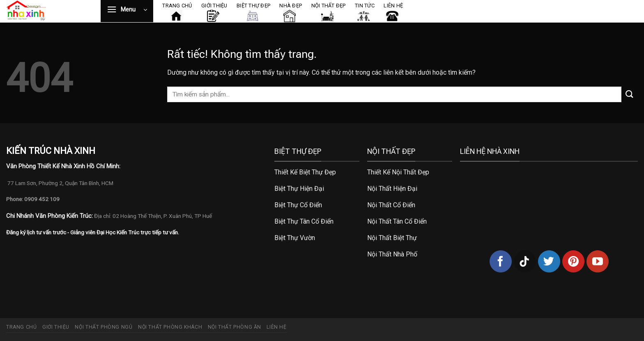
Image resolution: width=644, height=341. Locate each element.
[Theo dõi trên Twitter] (549, 261)
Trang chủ (22, 327)
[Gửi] (630, 94)
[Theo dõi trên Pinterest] (573, 261)
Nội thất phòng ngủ (103, 327)
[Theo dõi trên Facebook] (501, 261)
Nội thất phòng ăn (235, 327)
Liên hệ (276, 327)
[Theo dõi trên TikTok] (525, 261)
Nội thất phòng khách (170, 327)
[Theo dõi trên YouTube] (598, 261)
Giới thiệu (56, 327)
